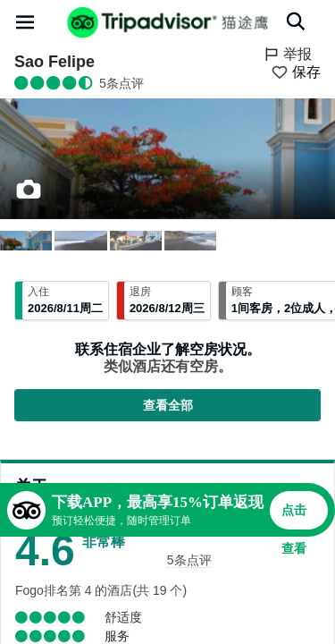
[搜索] (296, 21)
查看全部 (168, 405)
